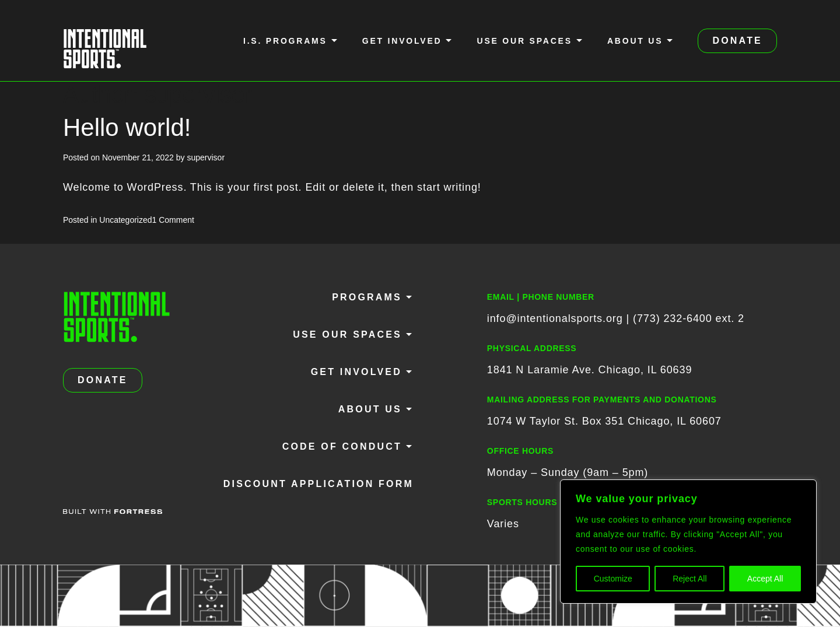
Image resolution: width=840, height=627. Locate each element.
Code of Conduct (342, 446)
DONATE (737, 41)
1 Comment (173, 220)
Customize (613, 579)
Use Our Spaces (524, 41)
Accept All (765, 579)
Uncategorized (125, 220)
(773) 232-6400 (673, 318)
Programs (367, 297)
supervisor (206, 157)
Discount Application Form (318, 484)
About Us (635, 41)
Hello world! (127, 127)
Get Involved (402, 41)
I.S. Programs (285, 41)
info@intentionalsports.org (555, 318)
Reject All (689, 579)
